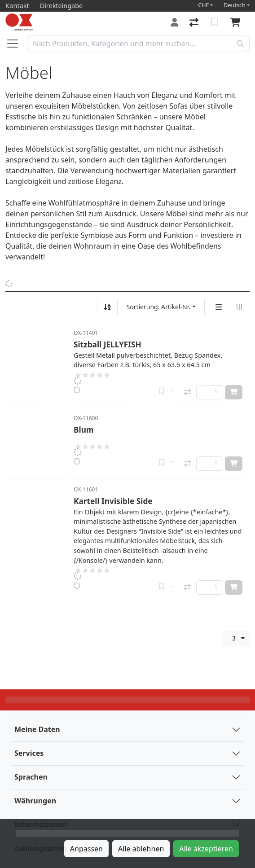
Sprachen (31, 777)
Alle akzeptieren (206, 849)
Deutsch (235, 5)
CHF (203, 5)
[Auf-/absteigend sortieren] (107, 307)
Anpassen (86, 849)
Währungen (35, 801)
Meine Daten (37, 729)
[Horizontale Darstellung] (239, 307)
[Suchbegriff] (129, 44)
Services (29, 753)
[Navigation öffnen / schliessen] (16, 44)
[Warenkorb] (237, 22)
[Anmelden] (175, 22)
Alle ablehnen (141, 849)
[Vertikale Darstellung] (219, 307)
